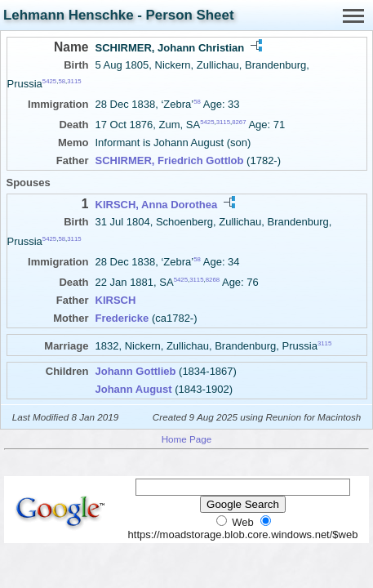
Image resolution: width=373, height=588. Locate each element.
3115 (74, 81)
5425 (49, 81)
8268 (213, 280)
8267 (239, 122)
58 (62, 81)
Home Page (187, 439)
